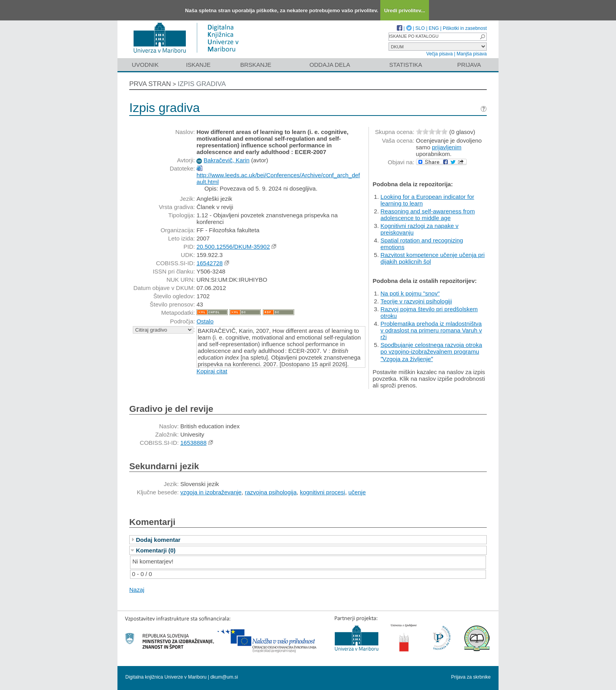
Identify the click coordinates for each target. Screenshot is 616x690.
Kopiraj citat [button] (212, 371)
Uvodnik (145, 65)
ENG (434, 28)
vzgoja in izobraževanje (211, 492)
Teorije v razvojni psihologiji (416, 301)
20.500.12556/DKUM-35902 (233, 247)
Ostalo (205, 321)
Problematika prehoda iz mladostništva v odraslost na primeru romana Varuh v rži (431, 330)
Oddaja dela (330, 65)
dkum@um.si (224, 677)
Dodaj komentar (158, 540)
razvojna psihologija (271, 492)
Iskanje (198, 65)
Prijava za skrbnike (471, 677)
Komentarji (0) (156, 550)
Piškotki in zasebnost (465, 28)
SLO (420, 28)
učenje (357, 492)
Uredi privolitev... (405, 10)
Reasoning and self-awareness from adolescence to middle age (428, 215)
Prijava (469, 65)
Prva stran (150, 84)
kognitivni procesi (322, 492)
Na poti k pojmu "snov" (410, 293)
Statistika (406, 65)
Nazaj (137, 590)
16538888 (193, 443)
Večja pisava (439, 54)
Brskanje (256, 65)
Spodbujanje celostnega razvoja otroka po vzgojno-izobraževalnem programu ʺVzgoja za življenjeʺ (432, 352)
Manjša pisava (472, 54)
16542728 (210, 263)
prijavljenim (446, 147)
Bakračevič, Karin (226, 160)
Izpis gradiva (202, 84)
